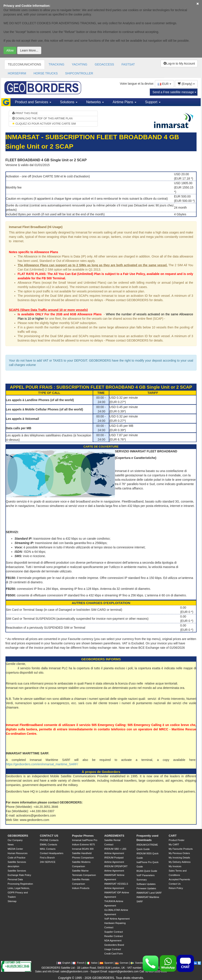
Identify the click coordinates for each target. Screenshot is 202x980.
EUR (164, 84)
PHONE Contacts (49, 840)
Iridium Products (81, 888)
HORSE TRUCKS (46, 73)
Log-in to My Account (179, 64)
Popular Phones (83, 836)
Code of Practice (16, 858)
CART (173, 836)
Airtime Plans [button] (124, 102)
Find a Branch (47, 858)
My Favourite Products (181, 849)
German (122, 963)
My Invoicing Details (179, 858)
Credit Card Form (114, 954)
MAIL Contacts (48, 849)
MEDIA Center (15, 849)
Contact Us (175, 884)
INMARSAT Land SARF (149, 893)
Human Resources (18, 853)
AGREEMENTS (114, 836)
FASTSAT (128, 64)
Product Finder (176, 840)
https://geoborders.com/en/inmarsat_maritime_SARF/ (42, 764)
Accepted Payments (179, 879)
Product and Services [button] (33, 102)
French (78, 963)
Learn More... (29, 50)
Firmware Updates (146, 888)
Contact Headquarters (52, 853)
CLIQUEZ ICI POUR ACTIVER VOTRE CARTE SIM (44, 124)
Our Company (15, 840)
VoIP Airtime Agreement (117, 919)
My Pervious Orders (179, 853)
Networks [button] (95, 102)
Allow (10, 50)
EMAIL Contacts (49, 844)
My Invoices (175, 866)
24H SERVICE (48, 862)
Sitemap (12, 901)
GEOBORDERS (18, 836)
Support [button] (153, 102)
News (11, 844)
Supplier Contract (114, 932)
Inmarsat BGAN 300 (83, 849)
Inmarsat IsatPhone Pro (85, 840)
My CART (174, 844)
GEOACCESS (104, 64)
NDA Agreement (113, 941)
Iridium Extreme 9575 (83, 844)
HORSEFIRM (17, 73)
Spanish (106, 963)
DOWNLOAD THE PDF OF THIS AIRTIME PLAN (42, 118)
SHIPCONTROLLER (79, 73)
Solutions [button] (69, 102)
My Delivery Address (180, 862)
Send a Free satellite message (174, 92)
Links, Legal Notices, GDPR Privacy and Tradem (19, 892)
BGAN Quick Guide (147, 871)
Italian (92, 963)
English (64, 963)
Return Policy (176, 888)
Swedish (137, 963)
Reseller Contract (114, 936)
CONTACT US (49, 836)
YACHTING (80, 64)
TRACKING (56, 64)
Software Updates (146, 884)
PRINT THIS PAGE (25, 113)
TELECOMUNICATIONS (25, 64)
